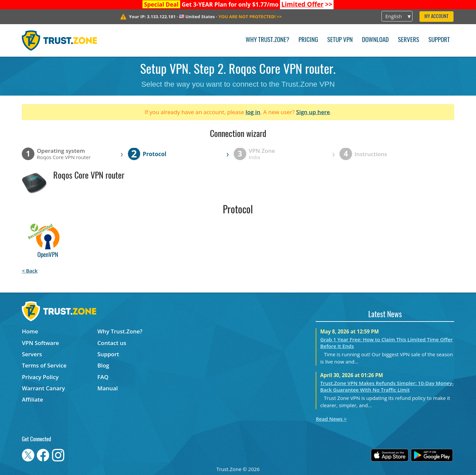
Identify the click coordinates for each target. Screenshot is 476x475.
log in (253, 112)
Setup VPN (340, 40)
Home (30, 331)
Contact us (112, 343)
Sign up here (313, 112)
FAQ (103, 377)
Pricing (308, 40)
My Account (436, 17)
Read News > (331, 419)
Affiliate (32, 399)
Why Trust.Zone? (267, 40)
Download (375, 40)
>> (307, 4)
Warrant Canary (43, 388)
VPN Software (40, 343)
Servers (409, 40)
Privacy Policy (40, 377)
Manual (108, 388)
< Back (30, 271)
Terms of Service (44, 365)
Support (439, 40)
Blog (103, 365)
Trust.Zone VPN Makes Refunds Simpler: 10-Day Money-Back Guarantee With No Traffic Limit (387, 386)
